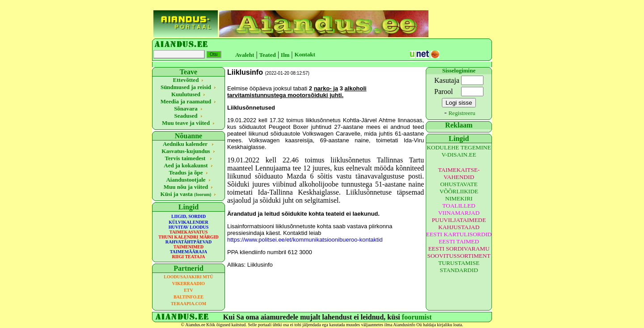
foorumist (417, 317)
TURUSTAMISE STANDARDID (459, 266)
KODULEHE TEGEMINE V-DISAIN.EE (459, 151)
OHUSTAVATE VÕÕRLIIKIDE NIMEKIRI (459, 191)
